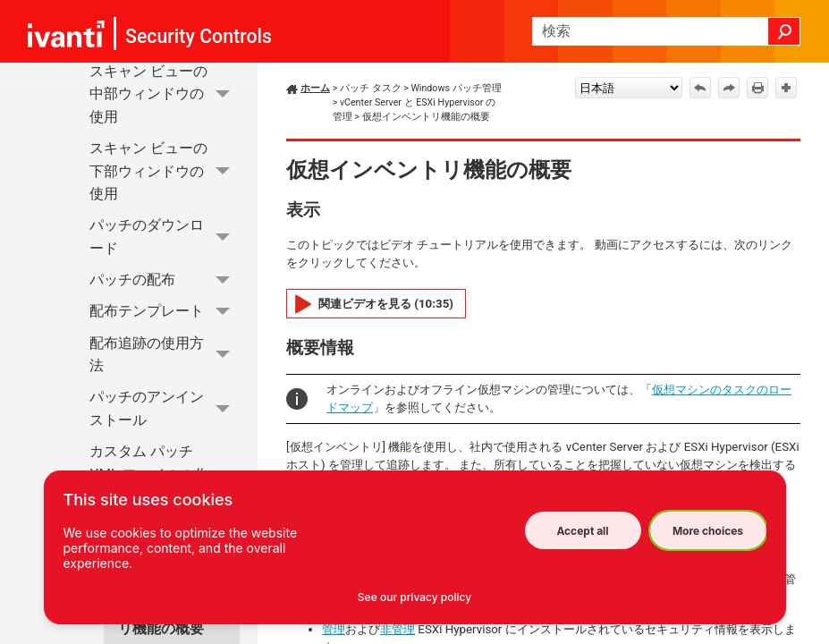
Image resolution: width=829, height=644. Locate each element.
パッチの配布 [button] (165, 280)
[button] (784, 31)
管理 (334, 629)
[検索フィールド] (666, 31)
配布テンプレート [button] (165, 312)
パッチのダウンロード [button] (165, 237)
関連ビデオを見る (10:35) (386, 304)
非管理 (398, 629)
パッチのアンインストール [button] (165, 409)
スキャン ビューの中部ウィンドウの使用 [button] (165, 94)
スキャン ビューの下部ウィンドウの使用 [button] (165, 171)
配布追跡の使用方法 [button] (165, 355)
